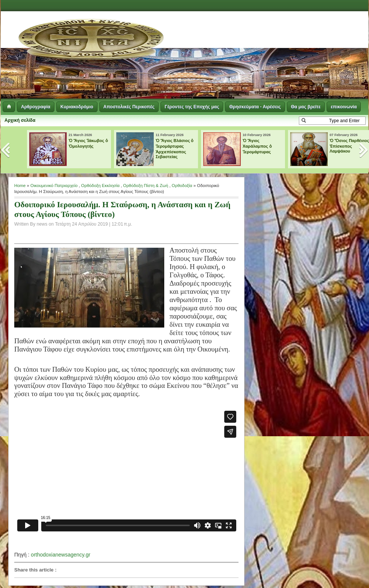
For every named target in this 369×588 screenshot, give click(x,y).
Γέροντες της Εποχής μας (192, 107)
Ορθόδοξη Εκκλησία (100, 186)
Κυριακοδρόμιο (77, 107)
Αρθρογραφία (36, 107)
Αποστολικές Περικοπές (129, 107)
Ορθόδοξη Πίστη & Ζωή (145, 186)
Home (20, 186)
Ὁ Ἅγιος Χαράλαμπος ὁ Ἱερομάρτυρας (257, 146)
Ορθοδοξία (182, 186)
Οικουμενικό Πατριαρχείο (54, 186)
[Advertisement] (232, 56)
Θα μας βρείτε (306, 107)
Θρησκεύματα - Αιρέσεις (255, 107)
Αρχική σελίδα (20, 120)
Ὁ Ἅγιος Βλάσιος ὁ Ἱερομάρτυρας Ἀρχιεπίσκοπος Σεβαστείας (175, 149)
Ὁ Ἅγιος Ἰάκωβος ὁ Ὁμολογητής (88, 143)
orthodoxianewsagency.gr (61, 555)
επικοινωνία (344, 107)
